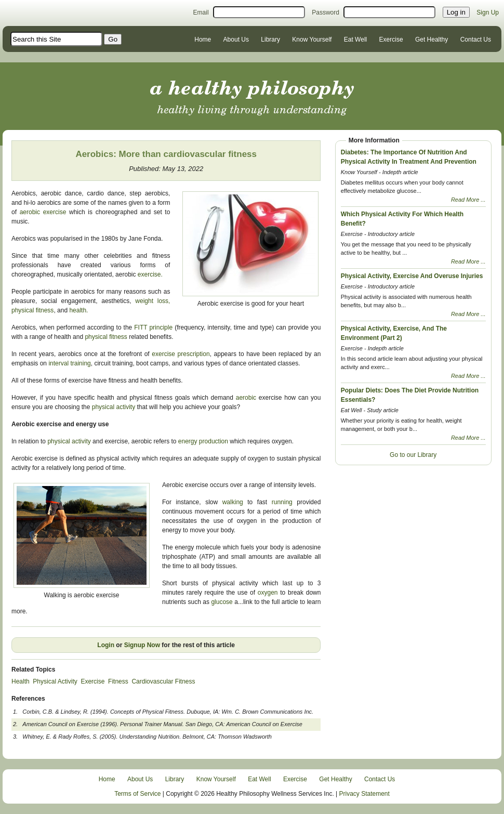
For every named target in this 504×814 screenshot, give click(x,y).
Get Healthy (432, 40)
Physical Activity (55, 681)
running (284, 502)
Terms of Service (137, 794)
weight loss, (152, 301)
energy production (203, 441)
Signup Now (142, 645)
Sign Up (488, 12)
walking (233, 502)
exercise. (150, 274)
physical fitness (32, 310)
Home (203, 40)
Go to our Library (413, 455)
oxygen (269, 593)
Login (106, 645)
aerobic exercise (44, 212)
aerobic (246, 398)
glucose (223, 602)
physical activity (112, 407)
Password (326, 12)
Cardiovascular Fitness (163, 681)
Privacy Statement (364, 794)
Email (201, 12)
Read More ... (468, 200)
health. (78, 310)
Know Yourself (312, 40)
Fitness (118, 681)
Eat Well (355, 40)
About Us (236, 40)
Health (21, 681)
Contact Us (476, 40)
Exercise (391, 40)
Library (270, 40)
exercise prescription (181, 354)
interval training (69, 363)
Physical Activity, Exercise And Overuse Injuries (412, 276)
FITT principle (152, 327)
